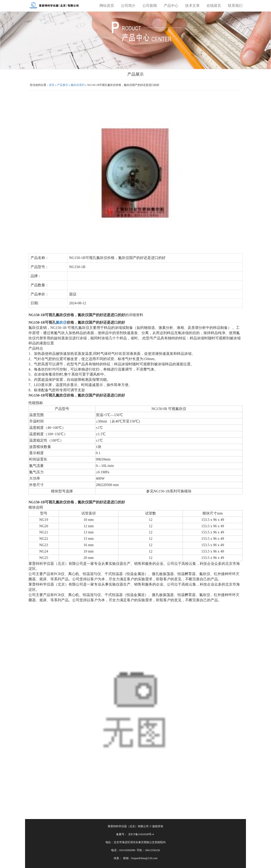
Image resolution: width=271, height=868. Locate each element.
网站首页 (107, 6)
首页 (52, 85)
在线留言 (214, 6)
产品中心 (171, 6)
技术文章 (192, 6)
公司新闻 (150, 6)
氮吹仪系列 (78, 85)
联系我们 (235, 6)
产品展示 (63, 85)
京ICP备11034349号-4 (141, 834)
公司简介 (128, 6)
